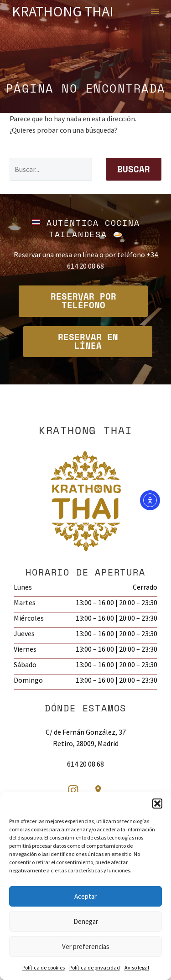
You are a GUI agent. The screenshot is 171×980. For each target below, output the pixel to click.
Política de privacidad (95, 967)
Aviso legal (137, 967)
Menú (155, 11)
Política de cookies (44, 967)
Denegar (86, 921)
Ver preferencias (86, 946)
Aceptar (85, 896)
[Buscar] (51, 169)
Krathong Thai (63, 11)
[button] (157, 804)
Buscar (134, 169)
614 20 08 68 (85, 764)
